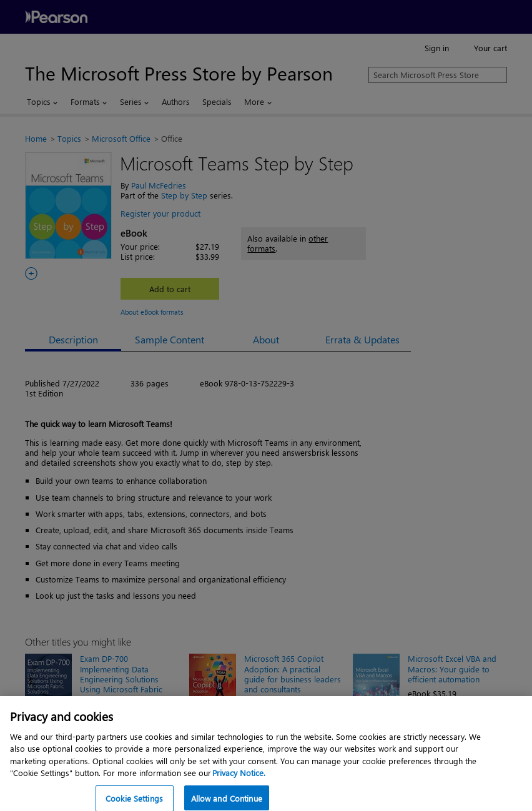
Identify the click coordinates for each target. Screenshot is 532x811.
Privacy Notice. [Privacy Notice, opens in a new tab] (239, 781)
